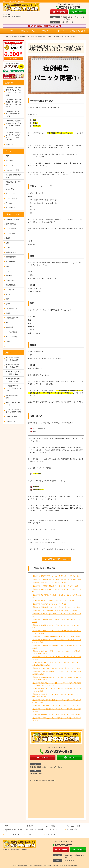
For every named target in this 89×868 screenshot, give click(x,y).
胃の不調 (9, 276)
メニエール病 (10, 262)
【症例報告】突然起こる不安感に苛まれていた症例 (49, 583)
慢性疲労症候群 (11, 257)
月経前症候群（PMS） (13, 318)
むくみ (8, 346)
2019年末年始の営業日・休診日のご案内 (13, 380)
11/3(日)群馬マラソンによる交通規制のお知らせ (13, 388)
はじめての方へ (11, 189)
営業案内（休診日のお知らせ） (13, 176)
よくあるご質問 (11, 194)
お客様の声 (44, 31)
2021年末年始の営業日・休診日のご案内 (13, 359)
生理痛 (8, 313)
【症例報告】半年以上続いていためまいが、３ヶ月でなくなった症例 (55, 706)
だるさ (8, 247)
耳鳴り (8, 266)
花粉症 (8, 341)
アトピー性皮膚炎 (12, 337)
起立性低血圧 (10, 290)
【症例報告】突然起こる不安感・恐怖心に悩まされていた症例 (53, 601)
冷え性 (8, 294)
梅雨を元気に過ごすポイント (13, 404)
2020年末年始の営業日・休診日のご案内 (13, 366)
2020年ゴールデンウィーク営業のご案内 (13, 373)
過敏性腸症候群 (11, 285)
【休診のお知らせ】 (13, 421)
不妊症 (8, 323)
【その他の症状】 (12, 332)
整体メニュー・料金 (28, 31)
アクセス (61, 31)
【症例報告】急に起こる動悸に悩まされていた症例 (49, 604)
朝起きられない (11, 252)
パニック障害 (14, 37)
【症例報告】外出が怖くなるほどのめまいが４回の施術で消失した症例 (56, 715)
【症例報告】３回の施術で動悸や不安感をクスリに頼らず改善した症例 (56, 637)
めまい (8, 271)
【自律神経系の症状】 (13, 219)
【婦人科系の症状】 (13, 308)
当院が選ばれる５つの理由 (13, 183)
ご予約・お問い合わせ (78, 31)
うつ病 (8, 304)
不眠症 (8, 238)
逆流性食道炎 (10, 280)
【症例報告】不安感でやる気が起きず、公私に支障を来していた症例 (55, 586)
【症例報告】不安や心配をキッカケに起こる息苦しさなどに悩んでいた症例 (13, 136)
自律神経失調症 (11, 224)
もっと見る (10, 144)
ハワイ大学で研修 (12, 417)
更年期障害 (10, 327)
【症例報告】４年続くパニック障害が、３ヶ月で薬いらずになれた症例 (56, 668)
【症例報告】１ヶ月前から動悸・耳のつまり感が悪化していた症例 (55, 611)
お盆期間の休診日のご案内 (13, 397)
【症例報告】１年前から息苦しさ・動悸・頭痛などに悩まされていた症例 (57, 579)
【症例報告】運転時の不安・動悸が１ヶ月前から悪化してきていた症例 (56, 576)
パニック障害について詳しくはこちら (56, 559)
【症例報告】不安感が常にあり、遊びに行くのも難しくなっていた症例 (56, 607)
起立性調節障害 (11, 229)
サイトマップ (10, 208)
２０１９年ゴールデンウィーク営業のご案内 (13, 411)
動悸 (7, 299)
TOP (11, 31)
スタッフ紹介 (10, 165)
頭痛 (7, 243)
